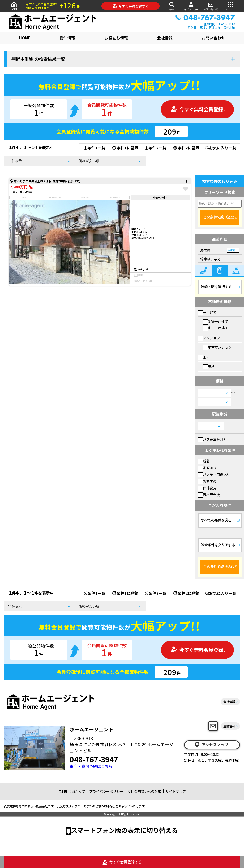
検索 (172, 6)
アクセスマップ (211, 745)
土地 (204, 357)
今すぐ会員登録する (131, 6)
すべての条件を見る (216, 520)
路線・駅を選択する (216, 287)
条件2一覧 (155, 148)
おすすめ (207, 481)
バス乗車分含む (212, 439)
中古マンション (217, 347)
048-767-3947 (94, 759)
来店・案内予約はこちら (91, 766)
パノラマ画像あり (214, 475)
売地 (209, 366)
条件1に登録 (125, 148)
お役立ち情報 (116, 38)
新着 (204, 461)
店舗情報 (229, 726)
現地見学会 (209, 495)
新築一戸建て (215, 321)
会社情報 (165, 38)
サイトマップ (176, 791)
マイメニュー (191, 6)
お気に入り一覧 (221, 148)
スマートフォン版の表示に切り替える (124, 830)
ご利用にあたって (72, 791)
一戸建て (207, 312)
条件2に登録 (186, 148)
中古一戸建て (215, 328)
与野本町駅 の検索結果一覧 (38, 59)
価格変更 (207, 488)
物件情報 (67, 38)
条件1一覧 (94, 148)
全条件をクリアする (218, 545)
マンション (209, 338)
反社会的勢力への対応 (144, 791)
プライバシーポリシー (106, 791)
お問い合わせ (211, 6)
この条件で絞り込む (219, 217)
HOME (14, 6)
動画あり (207, 468)
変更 (233, 250)
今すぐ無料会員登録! (198, 109)
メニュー (230, 6)
